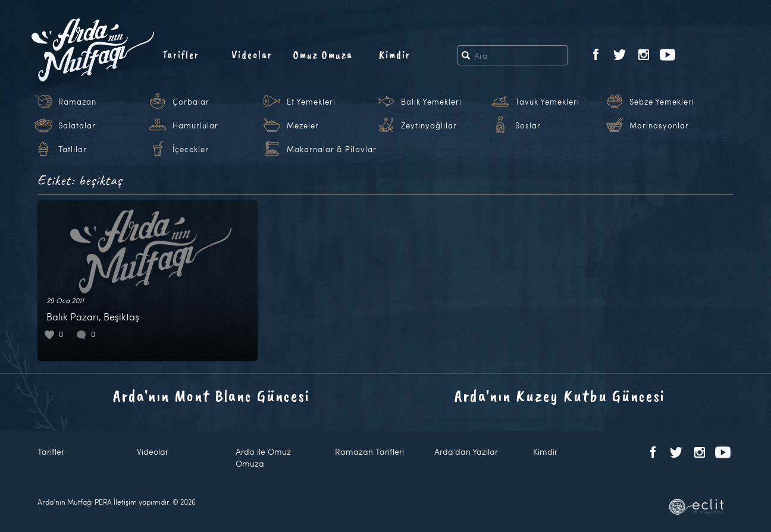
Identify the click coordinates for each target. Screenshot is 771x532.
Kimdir (395, 55)
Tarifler (181, 55)
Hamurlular (195, 125)
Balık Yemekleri (431, 102)
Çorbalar (191, 102)
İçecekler (191, 149)
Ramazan (77, 102)
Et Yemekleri (311, 102)
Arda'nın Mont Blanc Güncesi (211, 396)
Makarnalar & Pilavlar (332, 149)
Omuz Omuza (323, 55)
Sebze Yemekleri (662, 102)
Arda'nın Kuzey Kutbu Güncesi (560, 396)
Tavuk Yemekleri (547, 102)
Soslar (528, 125)
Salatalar (77, 125)
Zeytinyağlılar (429, 125)
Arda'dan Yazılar (466, 451)
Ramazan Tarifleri (369, 451)
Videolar (252, 55)
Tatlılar (73, 149)
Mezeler (303, 125)
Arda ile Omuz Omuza (263, 457)
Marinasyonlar (659, 125)
